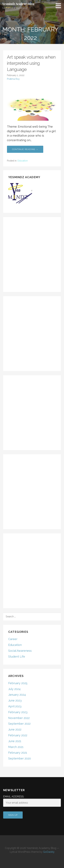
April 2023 (15, 706)
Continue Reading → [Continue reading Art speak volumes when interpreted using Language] (25, 149)
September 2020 (20, 758)
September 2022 (19, 724)
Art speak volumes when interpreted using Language (31, 63)
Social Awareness (20, 651)
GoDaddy (49, 852)
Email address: (32, 801)
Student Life (17, 657)
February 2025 (18, 683)
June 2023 (15, 700)
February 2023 (18, 712)
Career (13, 639)
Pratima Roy (13, 79)
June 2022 (15, 729)
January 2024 (17, 695)
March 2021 (16, 747)
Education (23, 161)
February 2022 (18, 735)
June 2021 (15, 741)
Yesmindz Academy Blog (18, 4)
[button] (59, 6)
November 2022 (19, 718)
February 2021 (18, 753)
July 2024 (14, 689)
